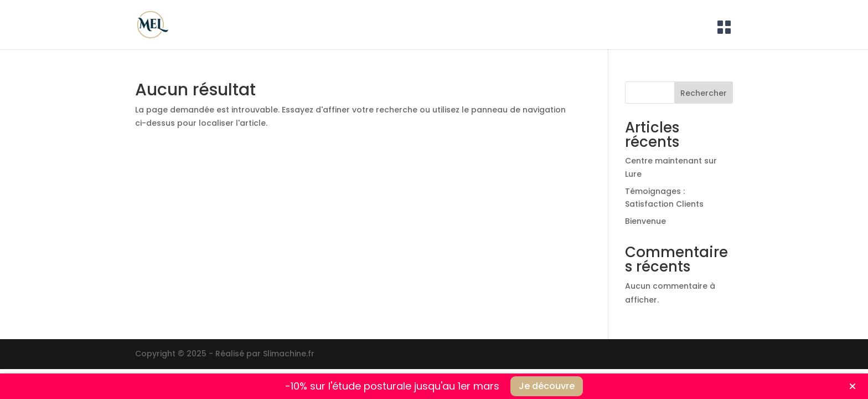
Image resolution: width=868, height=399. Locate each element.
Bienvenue (645, 221)
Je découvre (547, 386)
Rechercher (704, 93)
